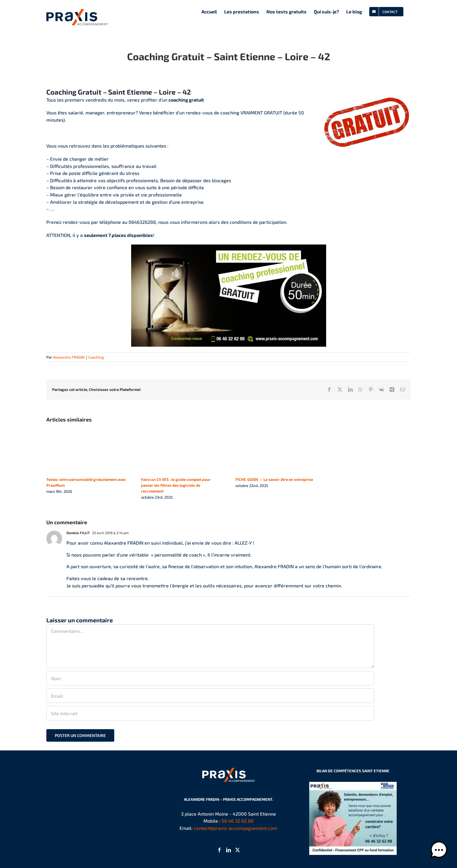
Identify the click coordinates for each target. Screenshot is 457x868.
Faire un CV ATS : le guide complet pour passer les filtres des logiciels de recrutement (176, 485)
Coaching (96, 357)
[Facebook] (219, 850)
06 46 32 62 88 (238, 821)
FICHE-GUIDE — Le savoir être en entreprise (274, 479)
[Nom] (210, 678)
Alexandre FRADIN (69, 357)
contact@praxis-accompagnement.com (235, 828)
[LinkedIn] (228, 850)
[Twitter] (238, 850)
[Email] (210, 696)
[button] (439, 850)
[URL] (210, 713)
